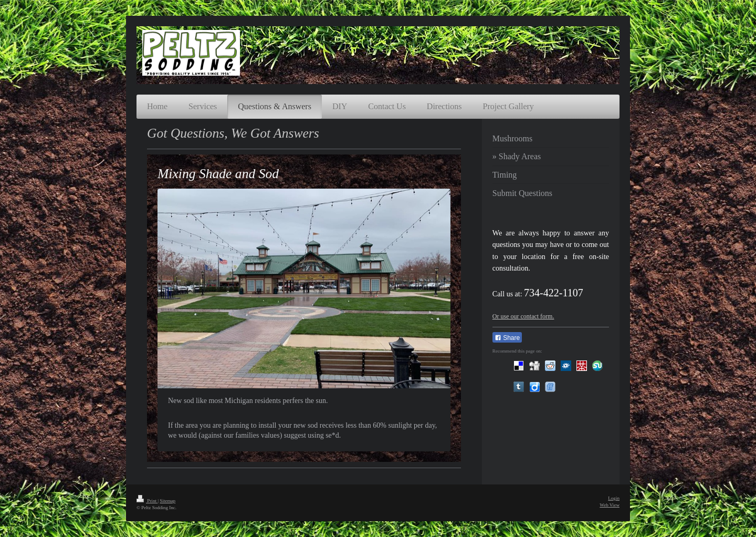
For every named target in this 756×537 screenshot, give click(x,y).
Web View (610, 505)
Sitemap (167, 501)
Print (147, 501)
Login (614, 498)
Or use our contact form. (523, 316)
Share (507, 338)
